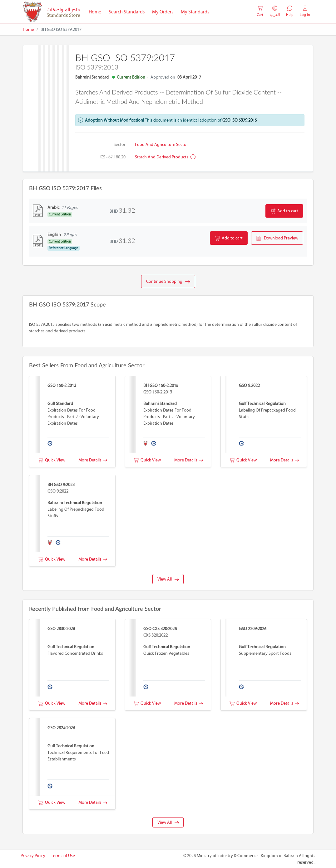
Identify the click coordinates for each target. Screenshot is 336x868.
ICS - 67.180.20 (113, 157)
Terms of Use (63, 856)
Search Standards (128, 11)
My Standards (195, 12)
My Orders (163, 12)
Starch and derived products (165, 157)
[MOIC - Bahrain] (51, 12)
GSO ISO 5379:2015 (240, 120)
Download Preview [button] (277, 238)
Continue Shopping (168, 282)
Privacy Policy (33, 856)
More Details (93, 460)
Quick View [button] (52, 460)
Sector (120, 145)
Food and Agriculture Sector (161, 145)
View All (168, 579)
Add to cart (284, 211)
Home (97, 11)
